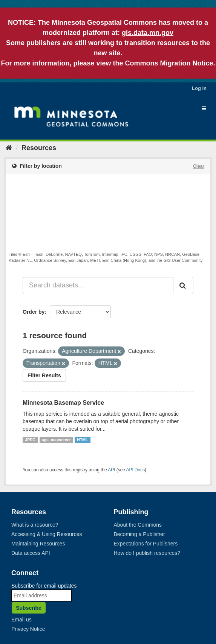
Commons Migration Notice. (170, 63)
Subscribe (29, 608)
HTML (82, 440)
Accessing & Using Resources (47, 534)
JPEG (30, 440)
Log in (199, 88)
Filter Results (44, 375)
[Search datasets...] (98, 286)
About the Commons (138, 525)
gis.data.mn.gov (148, 33)
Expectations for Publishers (146, 544)
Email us (21, 620)
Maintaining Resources (38, 544)
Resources (39, 148)
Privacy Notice (28, 629)
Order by (34, 312)
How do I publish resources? (147, 553)
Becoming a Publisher (139, 534)
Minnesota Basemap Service (63, 403)
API (111, 470)
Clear (199, 166)
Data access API (31, 553)
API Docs (136, 470)
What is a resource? (35, 525)
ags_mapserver (56, 440)
